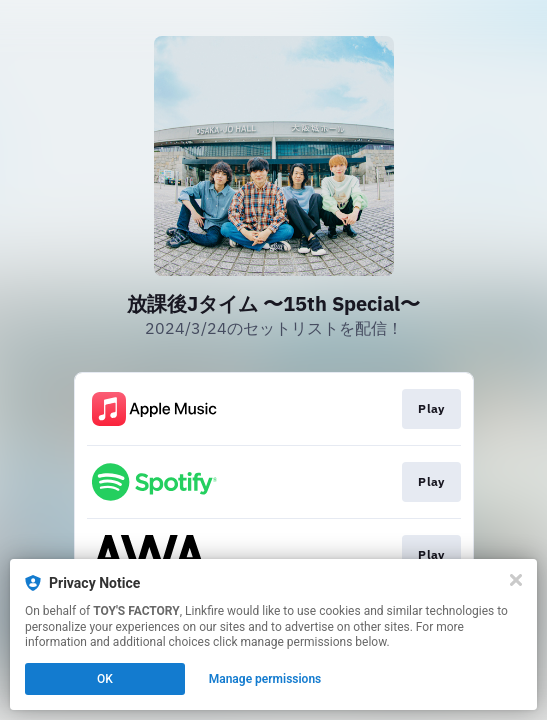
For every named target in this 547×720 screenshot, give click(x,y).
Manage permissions (265, 679)
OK (105, 679)
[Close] (516, 580)
